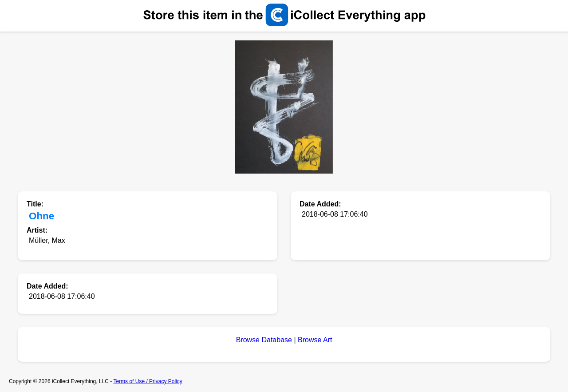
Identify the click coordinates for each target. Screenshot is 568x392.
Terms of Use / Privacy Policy (148, 381)
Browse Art (315, 340)
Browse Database (264, 340)
